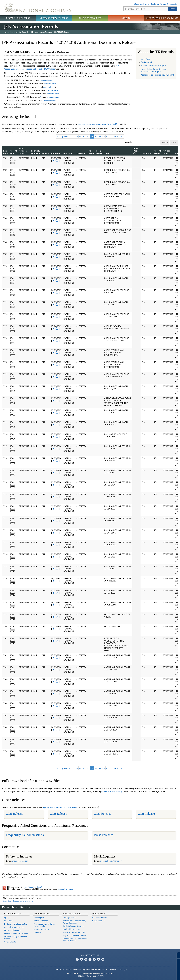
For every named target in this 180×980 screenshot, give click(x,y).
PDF (54, 160)
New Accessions (99, 921)
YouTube (94, 959)
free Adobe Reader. (33, 887)
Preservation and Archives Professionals (44, 925)
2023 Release (59, 814)
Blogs (99, 959)
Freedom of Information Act (97, 969)
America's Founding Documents (162, 18)
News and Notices (100, 918)
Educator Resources (90, 18)
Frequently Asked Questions (25, 835)
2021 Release (146, 814)
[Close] (177, 955)
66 (104, 136)
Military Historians (41, 921)
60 (80, 136)
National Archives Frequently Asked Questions (74, 922)
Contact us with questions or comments (18, 901)
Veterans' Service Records (54, 18)
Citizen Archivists (141, 4)
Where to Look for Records (74, 932)
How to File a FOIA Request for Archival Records (75, 940)
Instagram (86, 959)
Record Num (13, 152)
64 (96, 136)
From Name (99, 152)
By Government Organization (16, 924)
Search (173, 9)
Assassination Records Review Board (157, 75)
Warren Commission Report (153, 65)
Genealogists (39, 918)
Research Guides (72, 914)
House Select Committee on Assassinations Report (154, 70)
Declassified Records (72, 929)
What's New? (99, 914)
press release (46, 80)
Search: (128, 142)
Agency (46, 153)
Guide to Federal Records (73, 926)
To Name (91, 152)
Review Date (166, 152)
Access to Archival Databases (16, 933)
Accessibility (68, 969)
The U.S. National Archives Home (37, 8)
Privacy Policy (80, 969)
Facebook (77, 959)
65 (100, 136)
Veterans (37, 932)
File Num (81, 153)
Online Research (13, 914)
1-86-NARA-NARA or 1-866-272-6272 (90, 976)
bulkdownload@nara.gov (113, 791)
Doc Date (56, 153)
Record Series (157, 152)
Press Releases (104, 835)
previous (66, 136)
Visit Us (126, 18)
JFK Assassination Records (41, 32)
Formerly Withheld (35, 152)
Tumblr (90, 959)
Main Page (145, 59)
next (116, 136)
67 (107, 136)
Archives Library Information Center (15, 938)
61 (84, 136)
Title (107, 153)
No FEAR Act (114, 969)
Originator (147, 153)
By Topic (8, 918)
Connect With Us (90, 955)
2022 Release (103, 814)
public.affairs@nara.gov (111, 861)
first (58, 136)
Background (146, 62)
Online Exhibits (10, 942)
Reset (174, 142)
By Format (8, 921)
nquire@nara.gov (20, 861)
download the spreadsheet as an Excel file (96, 124)
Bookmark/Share (158, 4)
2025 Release (15, 814)
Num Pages (136, 151)
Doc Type (68, 153)
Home (6, 32)
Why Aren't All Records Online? (75, 935)
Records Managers (41, 929)
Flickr (103, 959)
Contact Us (172, 4)
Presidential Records (13, 930)
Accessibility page (66, 889)
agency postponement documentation (60, 807)
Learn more (156, 975)
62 (88, 136)
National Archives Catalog (14, 927)
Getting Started (69, 918)
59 (77, 136)
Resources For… (42, 914)
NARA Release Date (23, 151)
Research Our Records (18, 18)
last (122, 136)
